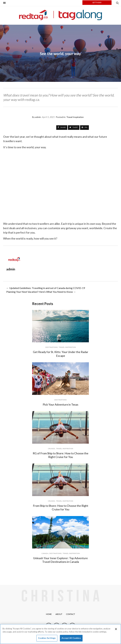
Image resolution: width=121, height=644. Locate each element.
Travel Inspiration (67, 347)
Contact (71, 614)
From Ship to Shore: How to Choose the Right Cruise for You (61, 507)
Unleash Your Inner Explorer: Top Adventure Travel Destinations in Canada (60, 560)
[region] (60, 634)
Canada (45, 554)
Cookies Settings (47, 638)
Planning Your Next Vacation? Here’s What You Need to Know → (41, 292)
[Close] (116, 629)
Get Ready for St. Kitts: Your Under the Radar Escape (61, 354)
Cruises (51, 449)
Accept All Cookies (71, 638)
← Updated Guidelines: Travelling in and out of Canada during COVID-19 (46, 288)
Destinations (52, 347)
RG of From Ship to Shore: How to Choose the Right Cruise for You (61, 455)
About (59, 614)
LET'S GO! (97, 2)
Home (49, 614)
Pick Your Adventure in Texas (60, 404)
